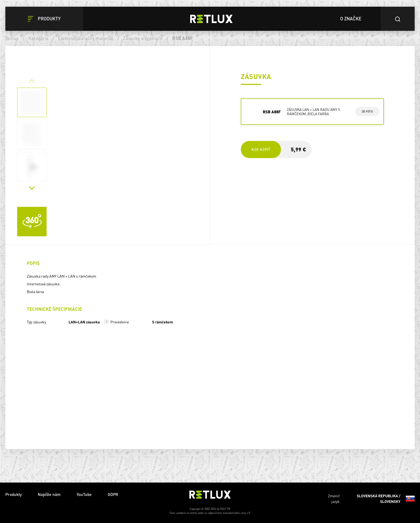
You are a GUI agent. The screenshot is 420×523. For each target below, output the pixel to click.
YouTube (84, 494)
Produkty (14, 494)
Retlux (12, 38)
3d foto (367, 111)
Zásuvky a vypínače (143, 38)
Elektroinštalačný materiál (86, 38)
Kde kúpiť (261, 149)
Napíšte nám (49, 494)
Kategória (38, 38)
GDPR (113, 494)
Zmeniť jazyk (371, 499)
